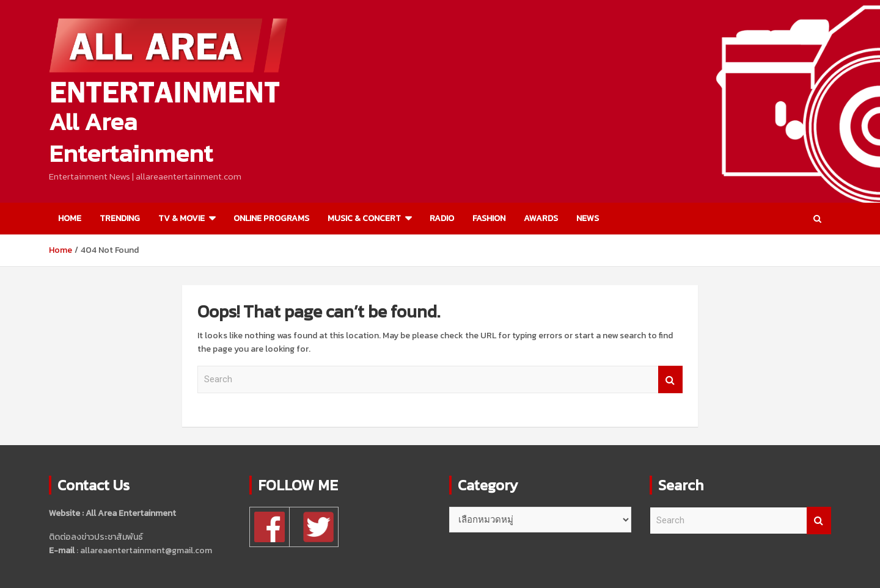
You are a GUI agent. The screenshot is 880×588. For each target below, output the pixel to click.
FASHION (489, 218)
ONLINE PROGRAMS (271, 218)
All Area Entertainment (131, 137)
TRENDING (120, 218)
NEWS (588, 218)
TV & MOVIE (182, 218)
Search (670, 379)
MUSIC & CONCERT (364, 218)
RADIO (442, 218)
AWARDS (541, 218)
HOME (70, 218)
